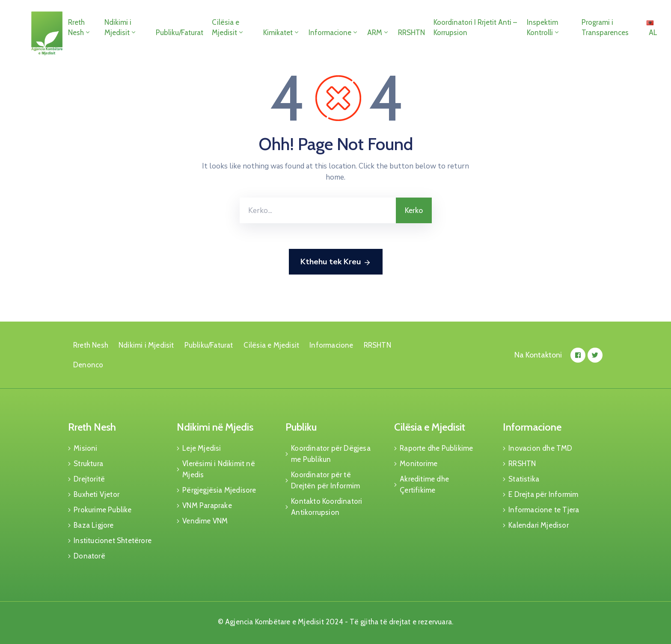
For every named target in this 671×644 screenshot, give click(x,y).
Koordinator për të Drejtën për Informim (325, 480)
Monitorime (419, 464)
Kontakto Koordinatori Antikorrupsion (327, 507)
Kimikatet (282, 32)
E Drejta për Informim (543, 494)
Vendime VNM (205, 521)
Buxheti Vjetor (96, 494)
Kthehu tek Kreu (336, 262)
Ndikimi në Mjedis (215, 427)
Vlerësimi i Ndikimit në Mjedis (219, 469)
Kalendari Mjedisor (539, 525)
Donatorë (89, 556)
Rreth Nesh (80, 27)
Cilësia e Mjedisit (228, 27)
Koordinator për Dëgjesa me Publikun (331, 454)
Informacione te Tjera (544, 510)
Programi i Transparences (605, 27)
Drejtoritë (89, 479)
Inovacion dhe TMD (540, 448)
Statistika (524, 479)
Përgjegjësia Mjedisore (219, 490)
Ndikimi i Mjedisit (121, 27)
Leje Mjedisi (202, 448)
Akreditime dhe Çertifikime (424, 484)
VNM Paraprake (207, 505)
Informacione (334, 32)
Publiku (301, 427)
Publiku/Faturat (180, 32)
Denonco (88, 365)
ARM (378, 32)
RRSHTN (411, 32)
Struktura (88, 464)
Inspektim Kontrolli (543, 27)
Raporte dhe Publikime (436, 448)
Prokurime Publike (102, 510)
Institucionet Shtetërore (113, 541)
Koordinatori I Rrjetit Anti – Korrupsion (475, 27)
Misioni (85, 448)
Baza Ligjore (94, 525)
